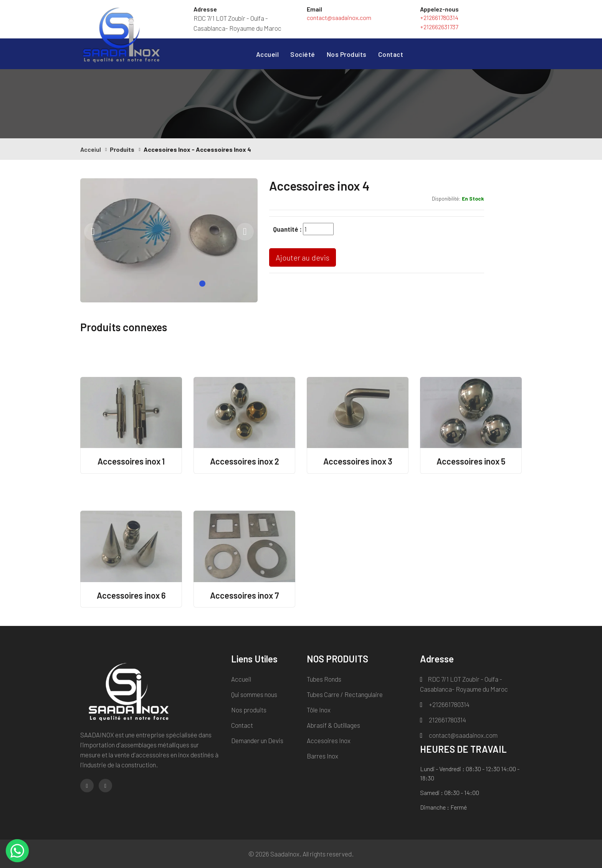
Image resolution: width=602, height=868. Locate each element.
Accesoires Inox (329, 740)
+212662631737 (439, 27)
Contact (391, 54)
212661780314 (443, 720)
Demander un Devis (257, 740)
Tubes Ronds (324, 679)
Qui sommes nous (254, 694)
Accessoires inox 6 (131, 595)
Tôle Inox (319, 710)
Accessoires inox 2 (245, 461)
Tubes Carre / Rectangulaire (345, 694)
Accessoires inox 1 (131, 461)
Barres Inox (322, 756)
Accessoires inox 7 (245, 595)
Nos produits (249, 710)
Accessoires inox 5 (471, 461)
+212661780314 (439, 17)
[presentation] (93, 232)
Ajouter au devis (303, 257)
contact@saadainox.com (339, 17)
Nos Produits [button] (347, 54)
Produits (122, 149)
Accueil (268, 54)
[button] (202, 284)
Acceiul (91, 149)
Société (303, 54)
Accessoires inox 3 (358, 461)
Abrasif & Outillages (333, 725)
